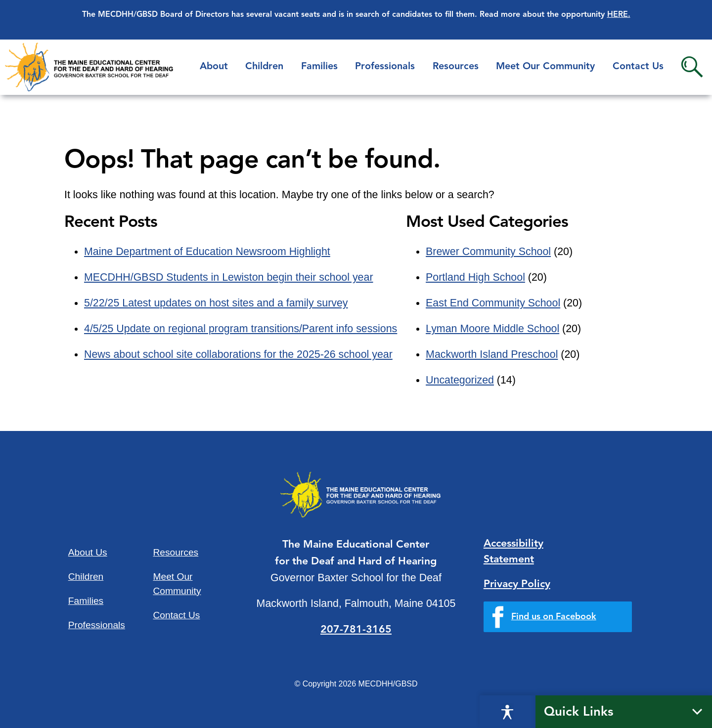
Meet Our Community (545, 67)
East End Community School (493, 303)
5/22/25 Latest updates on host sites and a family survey (216, 303)
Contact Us (638, 67)
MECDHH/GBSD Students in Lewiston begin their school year (229, 277)
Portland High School (475, 277)
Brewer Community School (488, 252)
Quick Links (579, 712)
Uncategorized (460, 380)
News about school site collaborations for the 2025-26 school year (238, 354)
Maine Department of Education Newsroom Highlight (207, 252)
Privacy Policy (517, 584)
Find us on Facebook (554, 617)
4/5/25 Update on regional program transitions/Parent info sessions (241, 329)
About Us (88, 552)
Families (319, 67)
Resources (456, 67)
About (214, 67)
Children (264, 67)
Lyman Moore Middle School (492, 329)
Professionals (385, 67)
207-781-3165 (356, 630)
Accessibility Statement (513, 552)
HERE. (619, 15)
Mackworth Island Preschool (492, 354)
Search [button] (692, 67)
